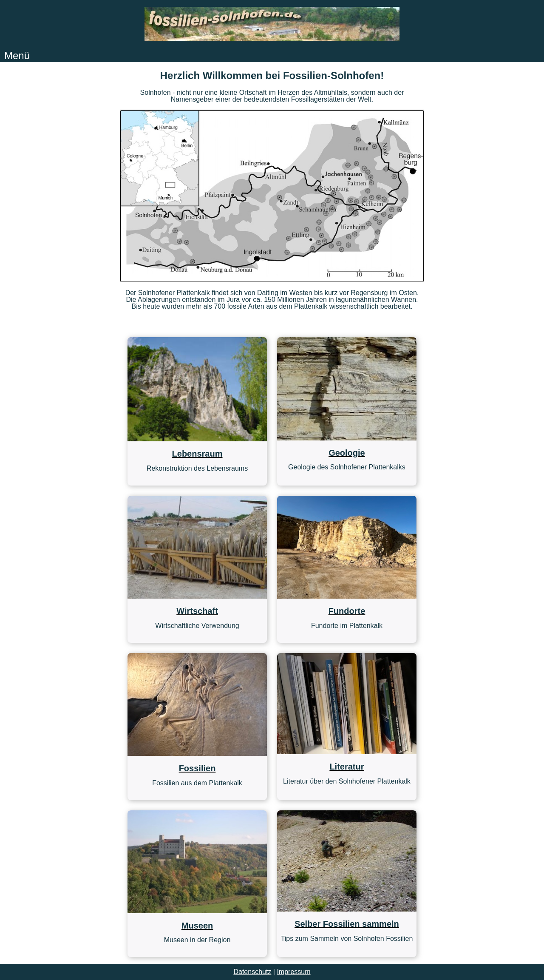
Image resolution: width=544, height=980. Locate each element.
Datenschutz (252, 972)
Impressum (293, 972)
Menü (17, 55)
